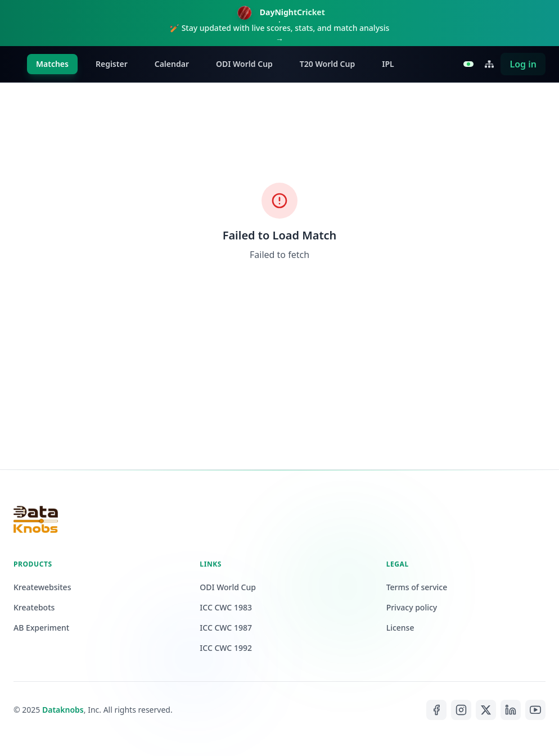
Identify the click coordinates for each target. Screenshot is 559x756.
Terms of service (417, 587)
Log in (523, 64)
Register (112, 64)
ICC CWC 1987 (226, 628)
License (400, 628)
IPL (388, 64)
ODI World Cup (244, 64)
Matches (52, 64)
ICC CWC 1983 (226, 607)
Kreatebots (34, 607)
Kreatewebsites (42, 587)
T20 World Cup (327, 64)
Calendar (172, 64)
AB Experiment (41, 628)
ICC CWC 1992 (226, 648)
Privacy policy (412, 607)
